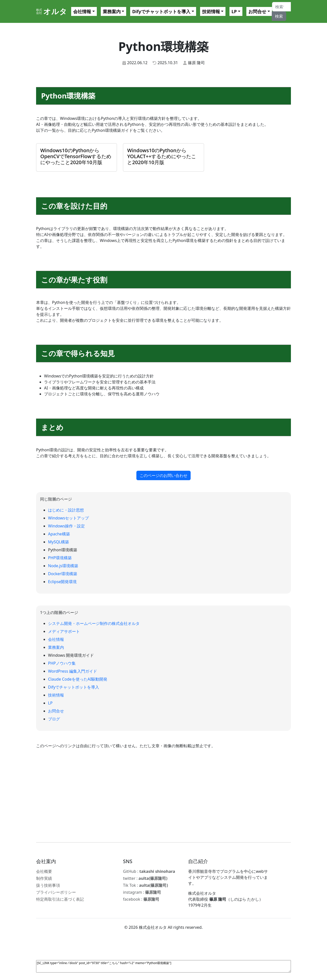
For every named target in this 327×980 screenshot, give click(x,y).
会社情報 (82, 11)
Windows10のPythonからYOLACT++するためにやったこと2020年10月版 (162, 156)
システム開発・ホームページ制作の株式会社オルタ (94, 623)
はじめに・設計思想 (66, 510)
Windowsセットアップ (68, 518)
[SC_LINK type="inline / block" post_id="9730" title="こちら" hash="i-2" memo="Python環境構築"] (163, 966)
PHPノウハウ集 (62, 663)
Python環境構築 (63, 550)
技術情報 (211, 11)
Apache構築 (59, 534)
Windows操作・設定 (66, 526)
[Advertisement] (163, 795)
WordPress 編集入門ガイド (73, 671)
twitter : (145, 878)
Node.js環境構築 (63, 566)
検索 (279, 16)
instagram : (142, 892)
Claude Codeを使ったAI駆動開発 (78, 679)
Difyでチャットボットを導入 (161, 11)
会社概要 (44, 871)
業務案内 (112, 11)
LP (234, 11)
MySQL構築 (58, 542)
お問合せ (257, 11)
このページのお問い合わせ (163, 475)
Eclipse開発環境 (62, 582)
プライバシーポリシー (56, 892)
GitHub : (149, 871)
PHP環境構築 (60, 558)
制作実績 (44, 878)
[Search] (281, 7)
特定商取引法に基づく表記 (60, 899)
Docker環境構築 (63, 574)
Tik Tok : (145, 885)
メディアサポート (64, 631)
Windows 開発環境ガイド (71, 655)
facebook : (141, 899)
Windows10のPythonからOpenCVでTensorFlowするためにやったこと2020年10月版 (76, 156)
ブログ (54, 719)
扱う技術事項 (48, 885)
